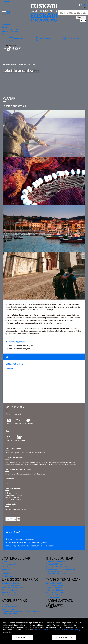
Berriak (5, 604)
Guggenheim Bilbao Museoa (57, 562)
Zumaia (5, 571)
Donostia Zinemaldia (10, 585)
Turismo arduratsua (10, 614)
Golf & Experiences (53, 597)
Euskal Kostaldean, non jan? (18, 349)
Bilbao (4, 562)
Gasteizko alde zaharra (55, 571)
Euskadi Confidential (54, 595)
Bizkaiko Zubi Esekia (54, 564)
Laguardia (6, 569)
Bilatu (81, 17)
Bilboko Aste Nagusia (10, 583)
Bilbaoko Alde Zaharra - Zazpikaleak (60, 569)
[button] (6, 13)
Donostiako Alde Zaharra (56, 574)
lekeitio (9, 368)
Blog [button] (4, 34)
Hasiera (6, 64)
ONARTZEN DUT (23, 638)
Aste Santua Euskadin (10, 595)
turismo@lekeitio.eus (13, 499)
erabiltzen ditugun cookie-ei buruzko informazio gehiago (58, 630)
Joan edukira (5, 1)
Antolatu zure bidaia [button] (10, 32)
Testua (83, 8)
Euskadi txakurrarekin (55, 585)
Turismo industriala (54, 588)
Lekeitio (5, 566)
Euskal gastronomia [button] (10, 29)
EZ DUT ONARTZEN (64, 638)
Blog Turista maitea (10, 607)
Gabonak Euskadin (9, 590)
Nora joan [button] (6, 25)
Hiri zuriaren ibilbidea (54, 590)
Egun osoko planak (53, 583)
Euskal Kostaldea (14, 364)
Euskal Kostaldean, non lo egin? (20, 346)
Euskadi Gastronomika (55, 592)
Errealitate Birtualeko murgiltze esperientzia (20, 611)
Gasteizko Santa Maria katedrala (59, 566)
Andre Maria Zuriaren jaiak (12, 588)
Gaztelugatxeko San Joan (12, 564)
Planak (13, 64)
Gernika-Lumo (8, 576)
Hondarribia (7, 574)
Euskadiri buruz (8, 609)
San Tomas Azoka (9, 592)
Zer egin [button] (5, 27)
